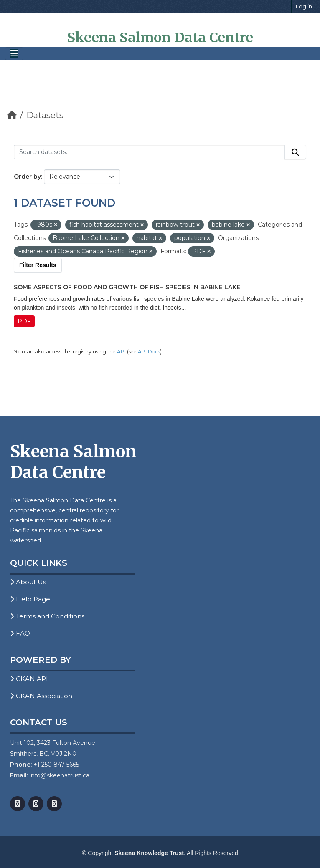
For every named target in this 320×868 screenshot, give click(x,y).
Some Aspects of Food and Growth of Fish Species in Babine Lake (127, 287)
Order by (27, 177)
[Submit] (295, 152)
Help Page (30, 599)
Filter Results (38, 265)
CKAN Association (41, 696)
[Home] (12, 115)
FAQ (20, 633)
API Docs (149, 352)
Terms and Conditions (47, 616)
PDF (24, 321)
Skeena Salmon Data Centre (160, 38)
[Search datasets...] (149, 152)
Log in (304, 6)
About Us (28, 582)
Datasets (45, 115)
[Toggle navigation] (14, 54)
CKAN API (29, 679)
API (121, 352)
